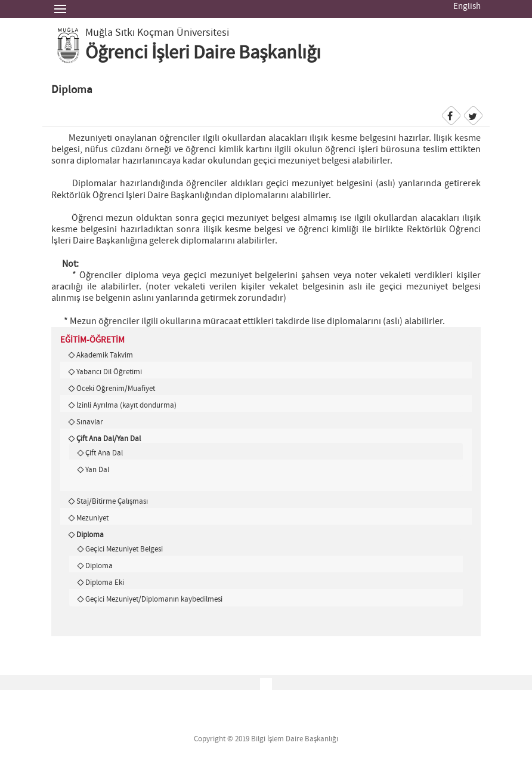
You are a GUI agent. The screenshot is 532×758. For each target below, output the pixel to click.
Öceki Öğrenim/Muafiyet (116, 389)
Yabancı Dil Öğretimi (109, 372)
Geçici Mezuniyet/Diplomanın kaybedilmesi (154, 599)
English (467, 7)
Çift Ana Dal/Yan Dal (109, 439)
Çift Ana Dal (104, 453)
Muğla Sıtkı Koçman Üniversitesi (157, 33)
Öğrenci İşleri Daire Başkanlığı (203, 53)
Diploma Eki (105, 583)
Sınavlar (90, 422)
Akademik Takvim (105, 355)
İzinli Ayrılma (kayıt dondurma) (126, 405)
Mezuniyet (92, 518)
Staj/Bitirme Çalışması (112, 501)
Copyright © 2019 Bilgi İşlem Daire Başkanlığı (266, 739)
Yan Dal (97, 470)
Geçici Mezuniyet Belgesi (124, 549)
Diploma (90, 535)
